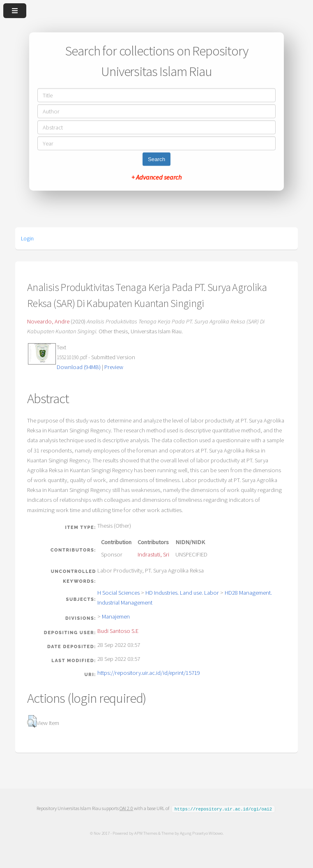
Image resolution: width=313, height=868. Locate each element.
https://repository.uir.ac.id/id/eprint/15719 (149, 673)
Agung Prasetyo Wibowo (201, 833)
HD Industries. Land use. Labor (182, 593)
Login (27, 238)
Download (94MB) (79, 367)
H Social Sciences (119, 593)
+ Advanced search (156, 177)
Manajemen (116, 616)
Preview (114, 367)
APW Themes (145, 833)
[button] (32, 721)
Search (156, 159)
